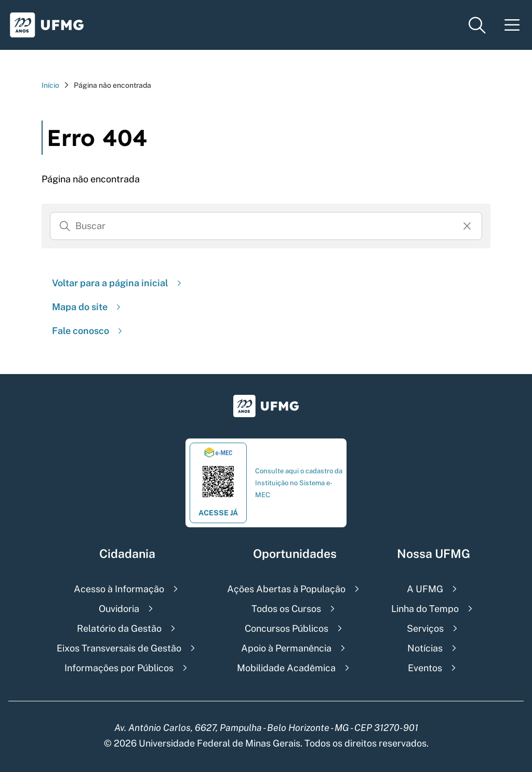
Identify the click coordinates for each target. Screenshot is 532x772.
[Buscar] (65, 226)
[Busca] (266, 226)
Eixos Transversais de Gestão (119, 648)
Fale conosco (88, 331)
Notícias (425, 648)
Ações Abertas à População (286, 589)
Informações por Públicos (119, 668)
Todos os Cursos (286, 609)
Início (50, 85)
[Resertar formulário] (467, 226)
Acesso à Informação (119, 589)
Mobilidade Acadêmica (286, 668)
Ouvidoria (119, 609)
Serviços (425, 628)
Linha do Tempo (425, 609)
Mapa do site (88, 307)
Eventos (425, 668)
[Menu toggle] (512, 25)
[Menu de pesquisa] (477, 25)
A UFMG (425, 589)
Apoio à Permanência (286, 648)
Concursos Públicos (287, 628)
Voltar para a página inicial (118, 283)
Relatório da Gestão (119, 628)
